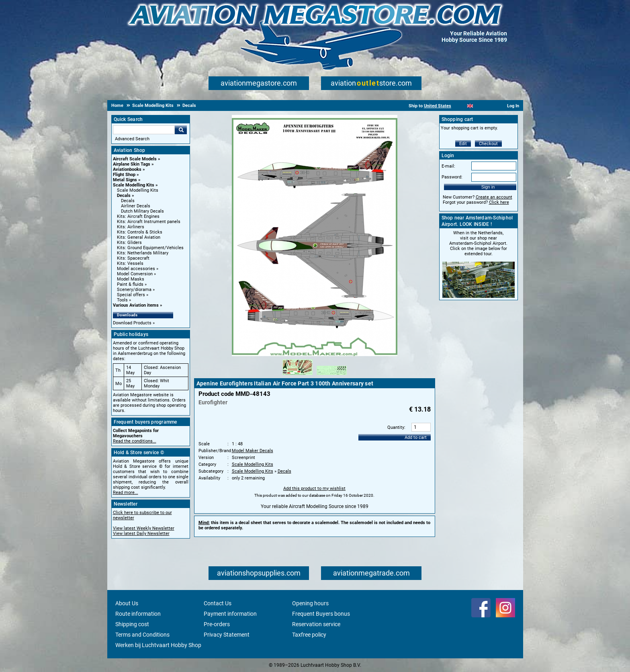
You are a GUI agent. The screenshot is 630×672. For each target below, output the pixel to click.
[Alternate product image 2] (332, 375)
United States (438, 106)
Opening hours (310, 603)
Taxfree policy (309, 635)
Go (181, 130)
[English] (470, 106)
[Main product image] (315, 354)
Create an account (494, 197)
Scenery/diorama (134, 290)
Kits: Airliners (131, 227)
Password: (452, 177)
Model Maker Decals (253, 451)
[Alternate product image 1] (298, 375)
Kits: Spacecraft (133, 258)
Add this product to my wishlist (314, 489)
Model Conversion (135, 274)
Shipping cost (132, 624)
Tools (122, 300)
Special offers (131, 295)
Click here (499, 202)
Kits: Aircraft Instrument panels (149, 222)
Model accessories (136, 269)
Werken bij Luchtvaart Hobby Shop (158, 645)
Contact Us (218, 603)
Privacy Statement (227, 635)
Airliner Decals (136, 206)
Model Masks (131, 279)
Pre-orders (217, 624)
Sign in (488, 187)
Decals (124, 196)
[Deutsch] (490, 106)
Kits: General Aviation (139, 237)
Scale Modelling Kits (134, 185)
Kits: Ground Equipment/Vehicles (150, 248)
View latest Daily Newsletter (141, 534)
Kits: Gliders (129, 243)
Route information (138, 614)
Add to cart (416, 437)
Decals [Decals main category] (128, 201)
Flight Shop (124, 175)
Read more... (126, 493)
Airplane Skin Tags (132, 164)
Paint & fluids (130, 284)
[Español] (480, 106)
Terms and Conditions (142, 635)
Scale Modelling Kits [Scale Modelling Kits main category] (138, 190)
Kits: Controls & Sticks (140, 232)
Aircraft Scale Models (135, 159)
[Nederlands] (460, 106)
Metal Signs (125, 180)
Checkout (488, 144)
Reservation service (316, 624)
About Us (127, 603)
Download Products (132, 323)
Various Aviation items (136, 305)
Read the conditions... (135, 441)
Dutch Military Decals (142, 211)
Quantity (396, 427)
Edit (463, 144)
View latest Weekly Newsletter (144, 528)
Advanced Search (132, 139)
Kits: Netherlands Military (143, 253)
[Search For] (144, 130)
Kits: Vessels (130, 263)
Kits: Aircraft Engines (138, 216)
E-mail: (448, 166)
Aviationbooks (127, 169)
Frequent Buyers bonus (321, 614)
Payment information (230, 614)
